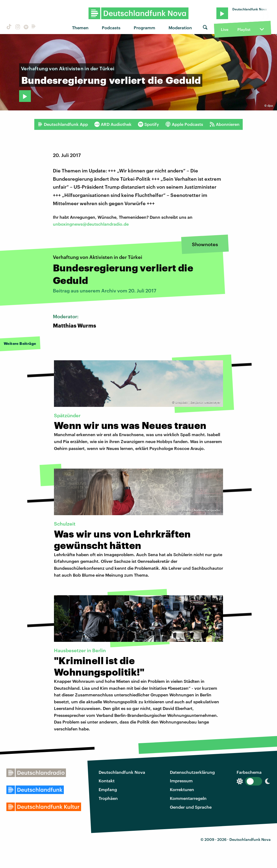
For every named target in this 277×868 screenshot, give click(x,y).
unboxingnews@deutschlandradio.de (91, 224)
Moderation (180, 28)
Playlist (244, 29)
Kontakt (107, 781)
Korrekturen (182, 789)
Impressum (181, 781)
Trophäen (108, 798)
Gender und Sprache (191, 807)
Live (225, 29)
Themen (80, 28)
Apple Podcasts (184, 124)
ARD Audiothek (113, 124)
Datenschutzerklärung (192, 772)
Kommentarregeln (188, 798)
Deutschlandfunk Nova (122, 772)
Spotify (148, 124)
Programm (144, 28)
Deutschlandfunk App (63, 124)
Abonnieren (224, 124)
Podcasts (111, 28)
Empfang (108, 789)
